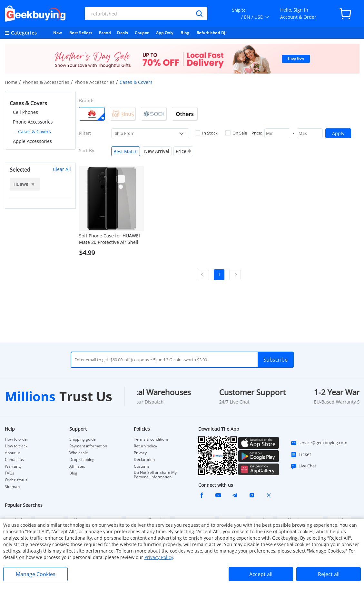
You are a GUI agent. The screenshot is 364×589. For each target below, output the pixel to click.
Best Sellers (81, 33)
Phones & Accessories (46, 82)
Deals (123, 33)
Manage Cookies (36, 574)
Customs (142, 466)
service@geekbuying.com (319, 443)
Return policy (145, 446)
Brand (105, 33)
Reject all (329, 574)
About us (13, 453)
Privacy (140, 453)
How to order (17, 439)
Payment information (88, 446)
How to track (16, 446)
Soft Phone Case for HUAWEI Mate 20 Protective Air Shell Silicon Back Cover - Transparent (109, 239)
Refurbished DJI (212, 33)
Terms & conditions (151, 439)
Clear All (62, 169)
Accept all (261, 574)
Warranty (13, 466)
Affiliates (77, 466)
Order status (16, 480)
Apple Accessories (32, 141)
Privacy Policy (159, 557)
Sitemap (12, 487)
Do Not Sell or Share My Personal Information (155, 475)
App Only (165, 33)
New (58, 33)
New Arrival (157, 151)
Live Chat (303, 466)
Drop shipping (82, 460)
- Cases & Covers (33, 131)
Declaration (144, 460)
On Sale (236, 133)
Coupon (142, 33)
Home (11, 82)
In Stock (206, 133)
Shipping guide (83, 439)
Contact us (14, 460)
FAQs (10, 473)
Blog (185, 33)
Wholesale (79, 453)
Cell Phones (25, 112)
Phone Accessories (94, 82)
